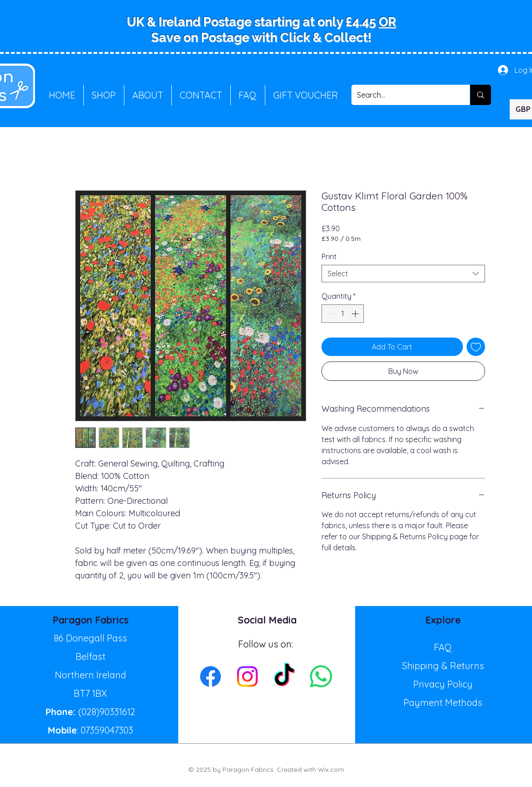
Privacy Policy (443, 684)
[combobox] (403, 274)
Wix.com (331, 770)
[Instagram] (247, 676)
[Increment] (356, 314)
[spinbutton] (343, 314)
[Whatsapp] (321, 676)
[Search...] (404, 95)
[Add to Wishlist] (476, 347)
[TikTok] (284, 676)
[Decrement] (329, 314)
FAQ (443, 647)
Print (329, 257)
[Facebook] (210, 676)
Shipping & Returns (443, 666)
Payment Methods (443, 702)
